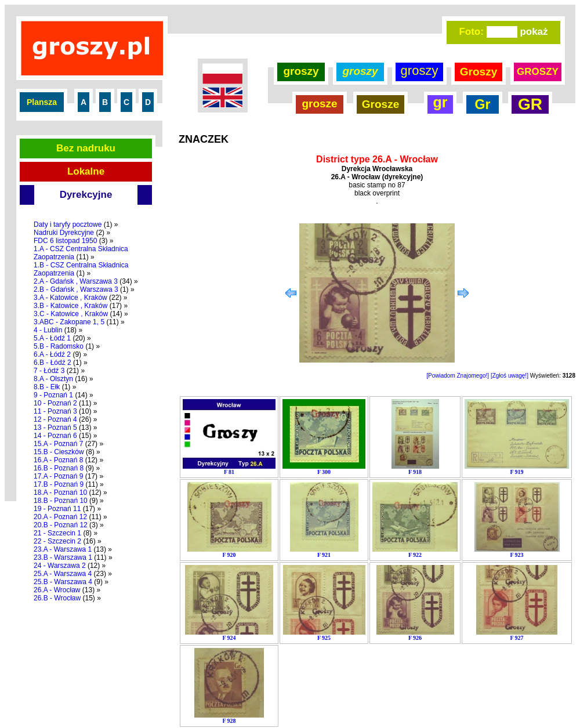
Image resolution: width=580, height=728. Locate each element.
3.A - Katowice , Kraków (70, 298)
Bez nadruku (86, 148)
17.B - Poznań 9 (59, 484)
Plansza (42, 102)
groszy (301, 71)
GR (530, 104)
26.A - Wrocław (57, 590)
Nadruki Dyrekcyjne (64, 233)
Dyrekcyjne (86, 195)
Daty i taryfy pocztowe (68, 224)
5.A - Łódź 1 (52, 338)
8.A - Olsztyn (53, 379)
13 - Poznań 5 (55, 428)
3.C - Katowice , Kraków (71, 314)
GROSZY (538, 72)
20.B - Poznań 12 (61, 525)
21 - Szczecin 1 (57, 533)
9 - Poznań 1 (53, 395)
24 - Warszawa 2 (60, 566)
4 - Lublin (48, 330)
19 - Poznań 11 (57, 509)
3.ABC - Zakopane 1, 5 (69, 322)
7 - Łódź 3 (49, 371)
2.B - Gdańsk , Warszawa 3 (76, 289)
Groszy (478, 72)
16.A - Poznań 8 (58, 460)
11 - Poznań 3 (55, 411)
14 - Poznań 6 (55, 436)
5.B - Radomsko (59, 346)
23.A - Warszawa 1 (63, 549)
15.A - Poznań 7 (58, 444)
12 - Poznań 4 (55, 419)
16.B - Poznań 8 (59, 468)
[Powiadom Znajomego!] (458, 376)
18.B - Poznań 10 (61, 501)
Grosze (380, 104)
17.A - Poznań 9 (58, 476)
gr (441, 102)
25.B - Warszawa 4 (63, 582)
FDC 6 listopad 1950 (65, 241)
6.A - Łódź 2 (52, 354)
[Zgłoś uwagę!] (510, 376)
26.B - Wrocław (57, 598)
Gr (483, 104)
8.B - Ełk (47, 387)
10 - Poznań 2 (55, 403)
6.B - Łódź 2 (52, 363)
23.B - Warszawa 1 (63, 557)
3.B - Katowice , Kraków (70, 306)
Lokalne (86, 171)
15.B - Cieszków (59, 452)
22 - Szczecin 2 (57, 541)
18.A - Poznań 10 (60, 492)
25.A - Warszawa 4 (63, 574)
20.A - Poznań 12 (60, 517)
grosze (319, 104)
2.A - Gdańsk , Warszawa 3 (76, 281)
